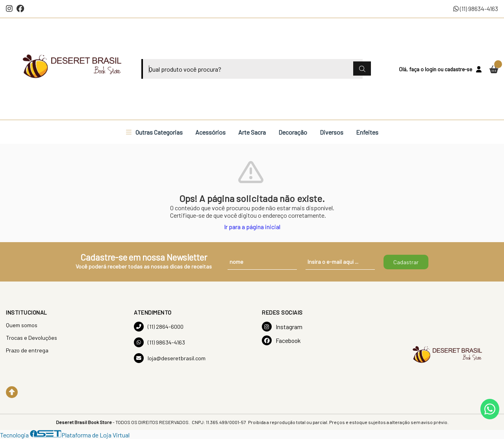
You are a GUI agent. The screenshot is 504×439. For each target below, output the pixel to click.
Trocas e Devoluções (31, 338)
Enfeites (367, 132)
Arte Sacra (252, 132)
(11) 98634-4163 (476, 8)
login (431, 69)
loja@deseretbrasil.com (170, 358)
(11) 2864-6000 (159, 327)
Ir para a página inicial (252, 227)
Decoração (293, 132)
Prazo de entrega (27, 350)
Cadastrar (406, 262)
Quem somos (22, 325)
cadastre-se (458, 69)
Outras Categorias (154, 132)
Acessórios (210, 132)
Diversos (332, 132)
